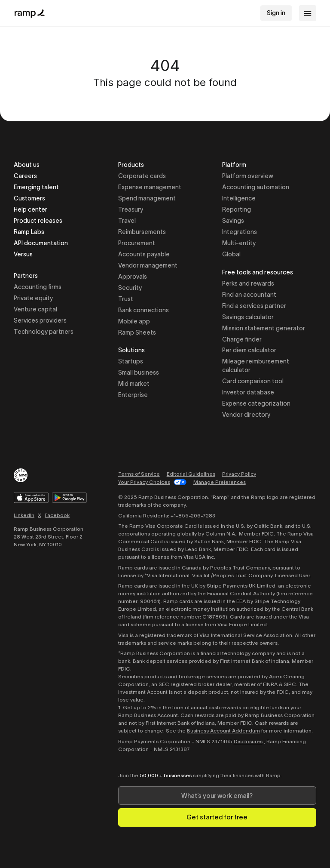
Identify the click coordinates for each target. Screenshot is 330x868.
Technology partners (44, 332)
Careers (25, 176)
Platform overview (248, 176)
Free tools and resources (258, 273)
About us (27, 165)
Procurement (137, 243)
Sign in (276, 13)
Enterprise (133, 395)
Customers (29, 198)
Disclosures (248, 741)
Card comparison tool (253, 381)
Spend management (147, 198)
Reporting (237, 209)
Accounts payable (144, 254)
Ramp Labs (29, 232)
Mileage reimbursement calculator (256, 366)
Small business (139, 372)
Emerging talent (36, 187)
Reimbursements (142, 232)
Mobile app (134, 321)
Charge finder (242, 339)
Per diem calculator (249, 350)
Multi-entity (239, 243)
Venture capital (35, 309)
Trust (126, 299)
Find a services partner (254, 306)
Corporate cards (142, 176)
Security (130, 288)
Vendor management (148, 265)
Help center (31, 209)
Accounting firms (38, 287)
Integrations (240, 232)
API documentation (41, 243)
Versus (23, 254)
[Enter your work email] (217, 796)
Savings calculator (248, 317)
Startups (131, 361)
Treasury (131, 209)
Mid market (134, 384)
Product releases (38, 221)
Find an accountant (249, 295)
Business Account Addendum (223, 731)
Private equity (33, 298)
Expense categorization (256, 403)
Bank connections (144, 310)
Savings (233, 221)
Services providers (40, 320)
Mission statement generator (264, 328)
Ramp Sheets (137, 332)
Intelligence (239, 198)
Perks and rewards (248, 283)
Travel (127, 221)
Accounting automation (256, 187)
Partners (26, 276)
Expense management (150, 187)
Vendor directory (246, 415)
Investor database (248, 392)
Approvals (133, 277)
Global (231, 254)
